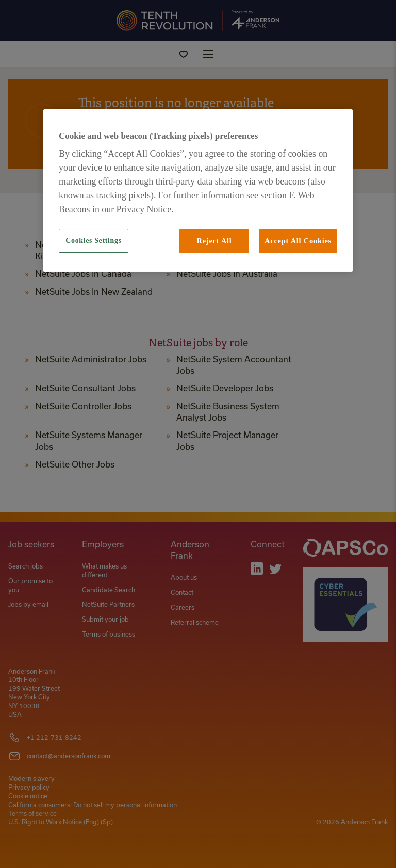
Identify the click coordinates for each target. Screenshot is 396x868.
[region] (198, 190)
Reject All (214, 241)
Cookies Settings (93, 240)
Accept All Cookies (298, 241)
